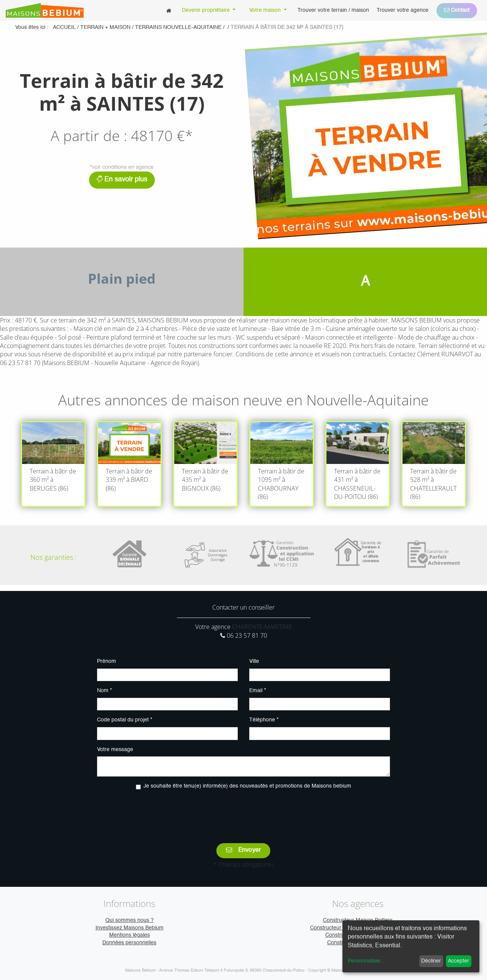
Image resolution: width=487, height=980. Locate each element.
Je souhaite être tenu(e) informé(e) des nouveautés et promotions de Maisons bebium (247, 786)
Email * (258, 691)
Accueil (64, 27)
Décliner (431, 961)
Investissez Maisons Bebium (130, 928)
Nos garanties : (53, 557)
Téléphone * (264, 720)
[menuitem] (169, 10)
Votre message (115, 750)
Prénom (107, 661)
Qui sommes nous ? (130, 920)
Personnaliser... (366, 961)
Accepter (458, 961)
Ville (254, 661)
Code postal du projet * (125, 720)
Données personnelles (129, 943)
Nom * (104, 691)
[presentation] (243, 811)
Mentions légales (130, 935)
